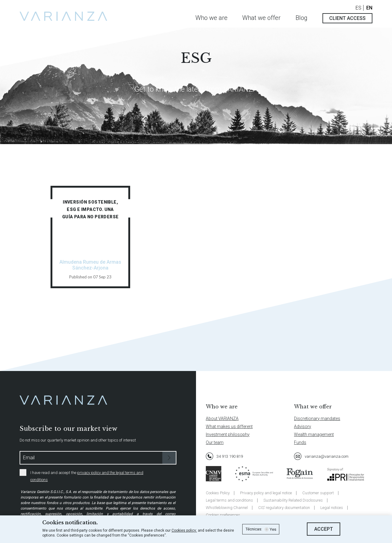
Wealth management (314, 434)
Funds (300, 442)
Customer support (318, 493)
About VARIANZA (222, 419)
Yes (273, 530)
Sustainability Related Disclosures (293, 500)
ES (358, 8)
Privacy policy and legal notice (266, 493)
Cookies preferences (223, 515)
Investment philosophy (228, 434)
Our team (215, 442)
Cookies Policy (218, 493)
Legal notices (332, 508)
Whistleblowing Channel (227, 508)
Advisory (303, 426)
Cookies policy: (184, 530)
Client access (347, 18)
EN (369, 8)
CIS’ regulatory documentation (284, 508)
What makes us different (229, 426)
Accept (324, 529)
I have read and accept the (81, 476)
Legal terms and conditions (229, 500)
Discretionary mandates (317, 419)
